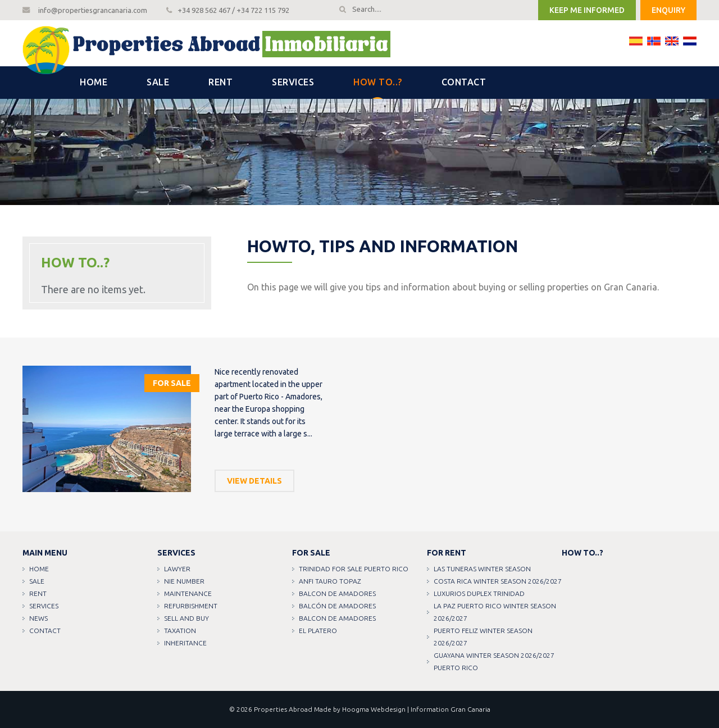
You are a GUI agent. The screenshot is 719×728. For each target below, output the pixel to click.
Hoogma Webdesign (374, 709)
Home (94, 82)
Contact (464, 82)
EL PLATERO (318, 631)
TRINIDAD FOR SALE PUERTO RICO (354, 569)
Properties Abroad (283, 709)
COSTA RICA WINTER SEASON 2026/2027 (498, 581)
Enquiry (668, 10)
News (38, 618)
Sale (158, 82)
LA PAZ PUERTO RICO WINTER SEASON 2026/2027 (495, 612)
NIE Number (184, 581)
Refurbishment (191, 606)
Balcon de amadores (337, 593)
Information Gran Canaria (450, 709)
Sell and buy (186, 618)
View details (254, 481)
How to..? (378, 82)
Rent (220, 82)
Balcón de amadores (337, 606)
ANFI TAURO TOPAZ (330, 581)
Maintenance (188, 593)
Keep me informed (587, 10)
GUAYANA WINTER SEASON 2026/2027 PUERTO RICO (494, 661)
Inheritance (185, 643)
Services (293, 82)
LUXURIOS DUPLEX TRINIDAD (479, 593)
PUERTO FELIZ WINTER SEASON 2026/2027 (483, 637)
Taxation (180, 631)
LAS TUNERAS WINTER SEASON (482, 569)
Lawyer (177, 569)
